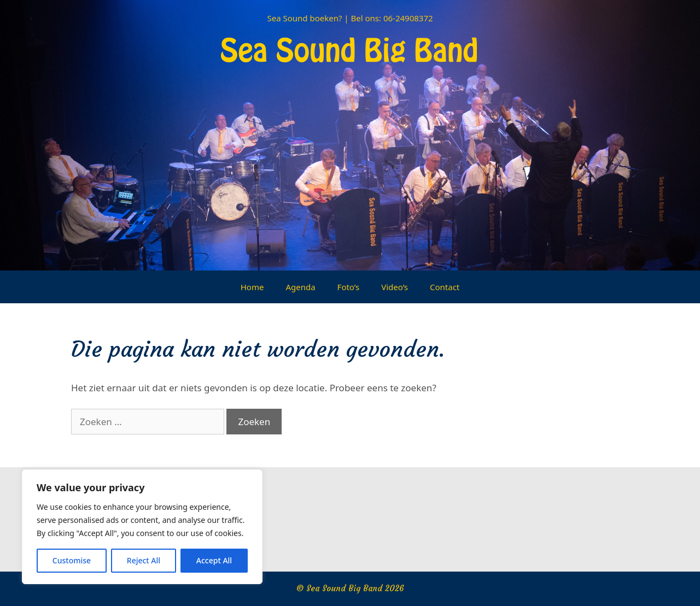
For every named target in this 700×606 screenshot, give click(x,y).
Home (252, 287)
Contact (445, 287)
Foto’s (349, 287)
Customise (72, 560)
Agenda (300, 287)
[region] (142, 527)
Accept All (214, 560)
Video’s (395, 287)
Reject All (144, 560)
